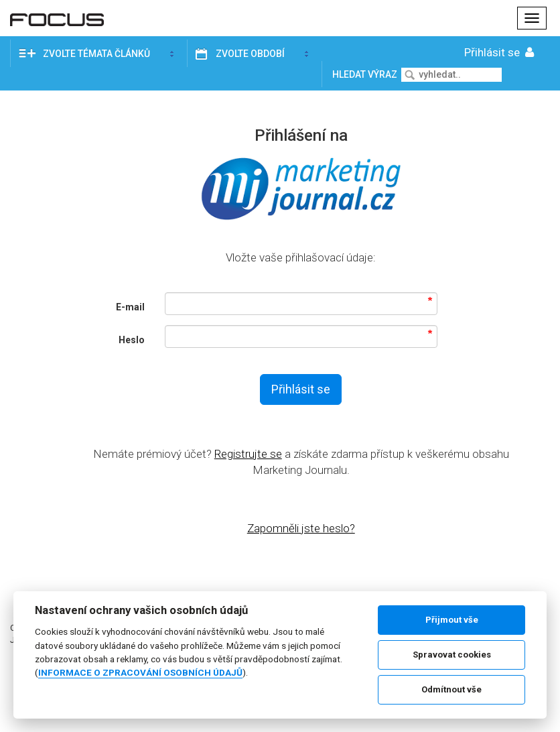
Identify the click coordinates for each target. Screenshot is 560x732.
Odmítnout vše (451, 689)
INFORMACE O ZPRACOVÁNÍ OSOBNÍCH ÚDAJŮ (140, 672)
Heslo (132, 340)
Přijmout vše (452, 620)
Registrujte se (248, 454)
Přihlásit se (500, 52)
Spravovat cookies (452, 655)
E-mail (130, 307)
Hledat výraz (366, 74)
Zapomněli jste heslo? (301, 528)
